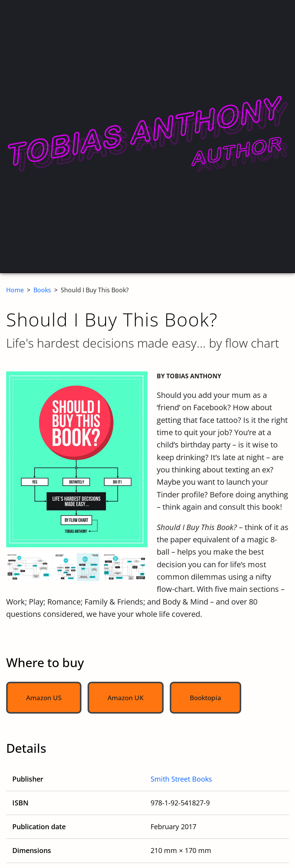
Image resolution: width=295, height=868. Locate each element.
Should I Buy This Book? (95, 290)
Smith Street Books (181, 779)
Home (15, 290)
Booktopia (206, 698)
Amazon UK (126, 698)
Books (42, 290)
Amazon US (44, 698)
